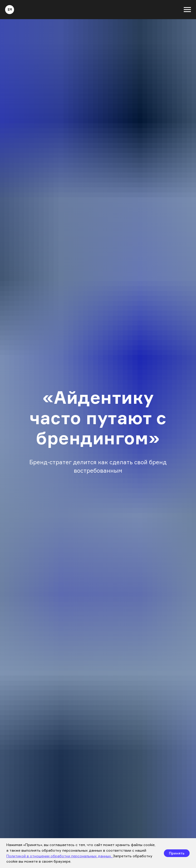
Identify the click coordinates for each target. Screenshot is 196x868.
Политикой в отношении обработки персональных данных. (60, 856)
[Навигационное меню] (187, 10)
